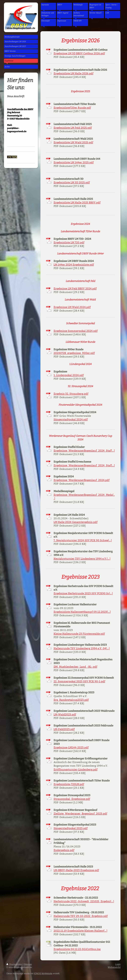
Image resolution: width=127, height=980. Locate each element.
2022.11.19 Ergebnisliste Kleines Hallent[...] (80, 931)
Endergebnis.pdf (64, 850)
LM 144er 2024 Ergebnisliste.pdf (74, 265)
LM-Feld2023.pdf (64, 729)
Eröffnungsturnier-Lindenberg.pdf (76, 770)
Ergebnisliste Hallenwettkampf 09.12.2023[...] (82, 612)
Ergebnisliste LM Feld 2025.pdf (73, 128)
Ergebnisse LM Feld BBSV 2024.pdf (75, 289)
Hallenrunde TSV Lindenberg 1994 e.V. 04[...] (82, 648)
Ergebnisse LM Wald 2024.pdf (72, 307)
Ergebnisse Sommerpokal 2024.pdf (76, 331)
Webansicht (114, 967)
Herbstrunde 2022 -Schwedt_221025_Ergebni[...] (84, 901)
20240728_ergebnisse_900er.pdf (74, 353)
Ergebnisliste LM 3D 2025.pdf (72, 182)
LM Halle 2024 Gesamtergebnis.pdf (76, 522)
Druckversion (15, 964)
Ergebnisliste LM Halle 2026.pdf (73, 73)
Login (118, 964)
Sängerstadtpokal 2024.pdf (71, 419)
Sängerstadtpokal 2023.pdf (71, 828)
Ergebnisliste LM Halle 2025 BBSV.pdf (77, 203)
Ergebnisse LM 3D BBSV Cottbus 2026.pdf (79, 53)
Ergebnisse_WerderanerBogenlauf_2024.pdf (82, 480)
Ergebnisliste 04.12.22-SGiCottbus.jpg (77, 949)
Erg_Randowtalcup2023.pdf (71, 700)
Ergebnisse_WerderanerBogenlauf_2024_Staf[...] (84, 451)
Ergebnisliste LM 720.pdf (69, 242)
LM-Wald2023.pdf (65, 714)
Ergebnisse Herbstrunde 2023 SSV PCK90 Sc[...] (83, 593)
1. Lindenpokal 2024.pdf (69, 375)
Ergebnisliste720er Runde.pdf (72, 108)
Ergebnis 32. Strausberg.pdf (71, 394)
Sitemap (28, 964)
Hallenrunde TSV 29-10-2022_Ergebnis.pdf (81, 916)
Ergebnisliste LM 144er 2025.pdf (74, 162)
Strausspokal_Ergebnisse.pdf (72, 799)
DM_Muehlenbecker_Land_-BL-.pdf (75, 667)
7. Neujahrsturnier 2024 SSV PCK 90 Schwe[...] (83, 540)
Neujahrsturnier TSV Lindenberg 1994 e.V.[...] (82, 559)
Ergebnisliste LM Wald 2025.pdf (73, 142)
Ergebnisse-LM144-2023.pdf (71, 747)
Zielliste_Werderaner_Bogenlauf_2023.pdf (80, 814)
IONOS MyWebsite (43, 974)
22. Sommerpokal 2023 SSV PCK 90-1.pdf (79, 681)
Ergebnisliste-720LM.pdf (69, 784)
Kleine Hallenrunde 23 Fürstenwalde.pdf (79, 634)
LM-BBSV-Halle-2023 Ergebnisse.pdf (76, 870)
